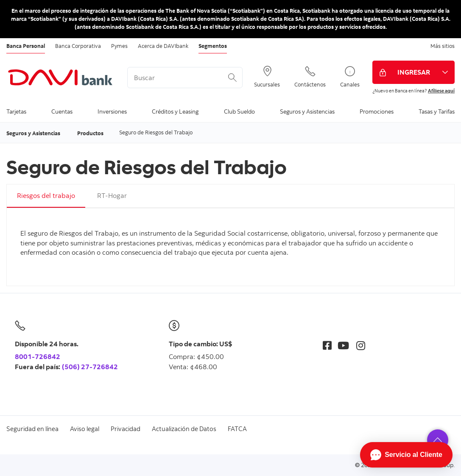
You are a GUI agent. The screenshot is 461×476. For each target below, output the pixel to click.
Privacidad (126, 429)
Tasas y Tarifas (437, 111)
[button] (438, 440)
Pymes (119, 46)
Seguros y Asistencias (307, 111)
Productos (90, 133)
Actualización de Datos (184, 429)
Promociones (377, 111)
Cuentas (62, 111)
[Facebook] (327, 345)
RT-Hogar (112, 195)
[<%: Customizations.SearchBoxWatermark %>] (185, 78)
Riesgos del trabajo (46, 195)
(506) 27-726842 (90, 367)
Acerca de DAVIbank (163, 46)
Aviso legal (85, 429)
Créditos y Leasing (175, 111)
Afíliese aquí (441, 91)
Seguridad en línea (32, 429)
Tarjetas (16, 111)
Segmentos (213, 46)
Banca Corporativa (78, 46)
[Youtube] (343, 345)
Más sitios (443, 46)
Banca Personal (26, 46)
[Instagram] (361, 345)
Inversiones (112, 111)
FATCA (237, 429)
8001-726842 (38, 356)
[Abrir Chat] (406, 455)
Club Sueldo (239, 111)
